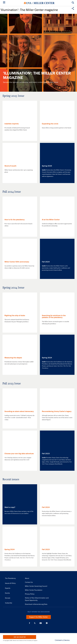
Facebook (29, 623)
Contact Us (29, 582)
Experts (8, 588)
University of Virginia (28, 3)
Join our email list (20, 637)
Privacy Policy (30, 594)
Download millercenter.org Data (36, 604)
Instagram (47, 623)
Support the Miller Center (38, 617)
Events (7, 593)
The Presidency (10, 578)
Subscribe (9, 603)
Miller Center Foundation (34, 590)
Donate (8, 598)
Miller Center (44, 3)
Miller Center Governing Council (36, 586)
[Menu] (5, 3)
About (27, 578)
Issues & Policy (10, 583)
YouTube (41, 623)
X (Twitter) (35, 623)
